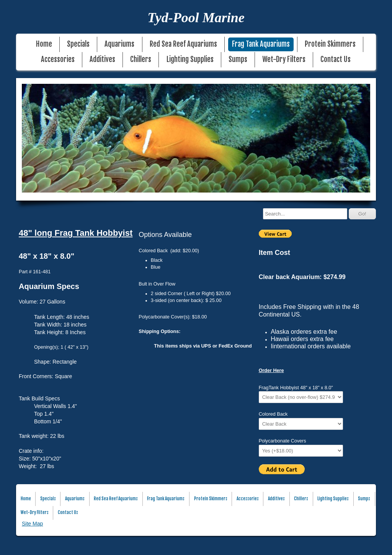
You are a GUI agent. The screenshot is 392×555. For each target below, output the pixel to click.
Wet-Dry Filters (284, 60)
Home (44, 44)
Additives (102, 60)
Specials (78, 44)
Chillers (141, 60)
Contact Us (336, 60)
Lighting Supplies (190, 60)
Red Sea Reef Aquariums (183, 44)
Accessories (58, 60)
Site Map (32, 524)
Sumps (238, 60)
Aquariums (119, 44)
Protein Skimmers (330, 44)
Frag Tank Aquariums (261, 44)
